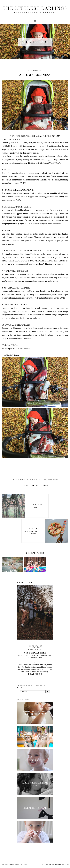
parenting (53, 479)
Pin (46, 485)
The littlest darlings (35, 8)
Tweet (37, 485)
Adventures (24, 479)
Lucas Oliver (39, 479)
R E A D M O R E (35, 674)
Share (26, 485)
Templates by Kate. (61, 865)
